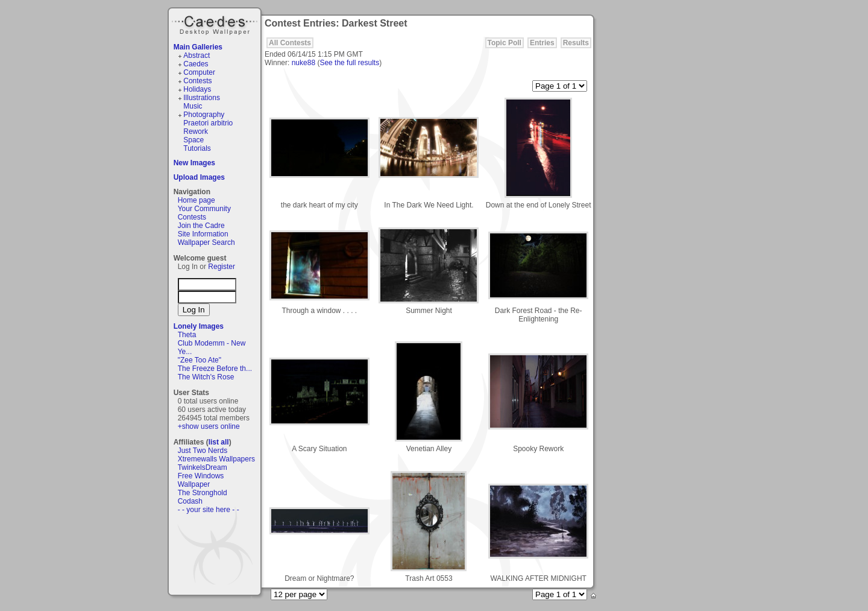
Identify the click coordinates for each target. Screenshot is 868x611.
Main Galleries (198, 47)
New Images (194, 163)
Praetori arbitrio (208, 123)
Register (222, 267)
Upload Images (199, 177)
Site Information (203, 234)
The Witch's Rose (206, 377)
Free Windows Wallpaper (201, 480)
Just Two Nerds (203, 451)
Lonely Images (199, 326)
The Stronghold (203, 493)
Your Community (204, 209)
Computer (199, 72)
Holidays (197, 89)
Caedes (216, 24)
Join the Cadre (201, 226)
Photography (204, 115)
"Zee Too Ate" (200, 360)
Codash (190, 501)
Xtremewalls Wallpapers (216, 459)
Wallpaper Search (206, 242)
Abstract (197, 55)
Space (193, 140)
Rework (196, 131)
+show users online (209, 426)
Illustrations (202, 98)
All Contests (290, 43)
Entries (542, 43)
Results (576, 43)
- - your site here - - (209, 510)
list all (219, 442)
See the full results (349, 63)
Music (193, 106)
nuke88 (303, 63)
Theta (187, 335)
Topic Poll (505, 43)
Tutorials (197, 148)
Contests (197, 81)
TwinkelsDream (203, 467)
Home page (197, 200)
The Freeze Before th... (215, 369)
